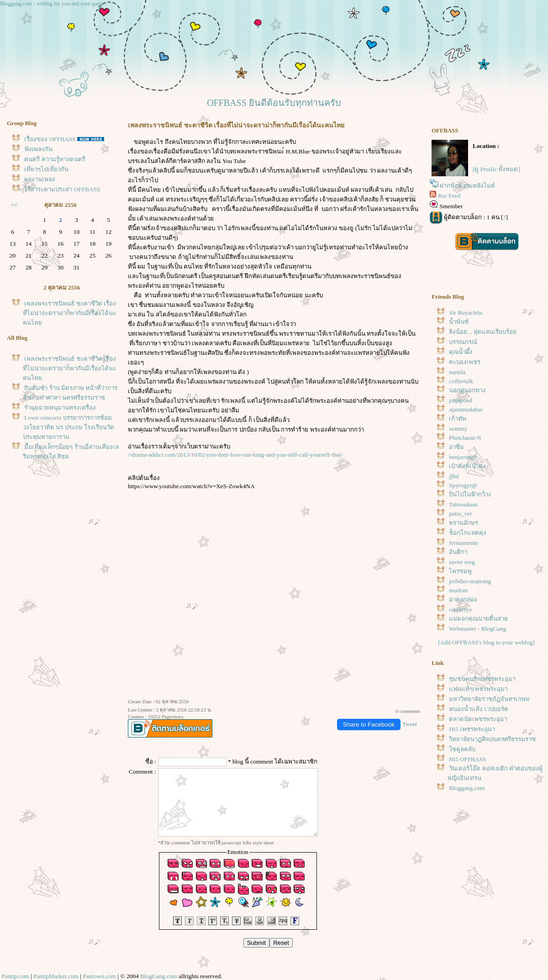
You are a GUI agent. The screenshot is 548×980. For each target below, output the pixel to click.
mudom (458, 590)
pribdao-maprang (470, 581)
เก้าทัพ (458, 419)
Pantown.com (99, 976)
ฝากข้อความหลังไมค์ (467, 186)
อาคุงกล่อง (463, 599)
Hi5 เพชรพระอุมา (472, 729)
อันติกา (458, 552)
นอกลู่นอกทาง (467, 390)
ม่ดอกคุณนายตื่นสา (478, 619)
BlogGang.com (159, 976)
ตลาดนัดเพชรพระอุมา (478, 719)
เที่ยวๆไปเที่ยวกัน (46, 169)
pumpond (460, 400)
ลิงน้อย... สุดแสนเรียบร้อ (482, 332)
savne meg (462, 562)
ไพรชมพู (460, 571)
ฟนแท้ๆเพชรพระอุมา (478, 689)
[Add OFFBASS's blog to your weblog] (486, 642)
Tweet (410, 724)
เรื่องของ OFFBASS (50, 139)
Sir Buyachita (466, 313)
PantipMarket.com (56, 976)
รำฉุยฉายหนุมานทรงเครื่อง (60, 408)
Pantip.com (15, 976)
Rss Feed (449, 196)
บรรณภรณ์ (463, 342)
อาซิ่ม (456, 447)
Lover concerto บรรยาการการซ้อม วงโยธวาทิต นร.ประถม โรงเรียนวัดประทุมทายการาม (68, 427)
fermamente (464, 543)
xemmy (458, 429)
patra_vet (460, 514)
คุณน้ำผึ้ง (461, 352)
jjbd (454, 476)
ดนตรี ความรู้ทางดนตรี (55, 159)
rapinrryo (460, 609)
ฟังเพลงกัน (38, 149)
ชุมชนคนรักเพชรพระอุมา (482, 679)
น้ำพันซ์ (459, 322)
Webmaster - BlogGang (478, 629)
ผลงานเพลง (40, 179)
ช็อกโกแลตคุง (468, 533)
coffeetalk (461, 381)
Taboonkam (463, 504)
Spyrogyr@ (463, 485)
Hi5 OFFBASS (467, 759)
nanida (457, 372)
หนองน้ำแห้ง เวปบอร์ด (478, 709)
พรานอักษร (464, 523)
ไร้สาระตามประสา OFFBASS (62, 189)
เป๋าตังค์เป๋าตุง (467, 466)
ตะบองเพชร (465, 362)
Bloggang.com (467, 788)
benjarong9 (463, 457)
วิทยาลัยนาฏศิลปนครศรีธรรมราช (492, 739)
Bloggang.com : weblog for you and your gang (51, 4)
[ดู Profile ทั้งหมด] (496, 169)
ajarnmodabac (466, 409)
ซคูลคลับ (462, 749)
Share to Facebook (369, 724)
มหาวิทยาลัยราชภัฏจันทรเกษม (489, 699)
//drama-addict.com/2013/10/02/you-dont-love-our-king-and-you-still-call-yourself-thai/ (235, 455)
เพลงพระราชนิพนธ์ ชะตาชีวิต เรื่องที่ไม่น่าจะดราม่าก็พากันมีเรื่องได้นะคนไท (69, 313)
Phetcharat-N (465, 438)
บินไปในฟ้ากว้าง (470, 494)
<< (14, 205)
